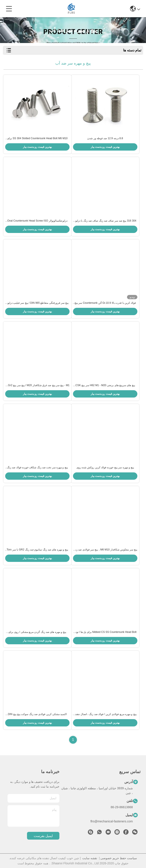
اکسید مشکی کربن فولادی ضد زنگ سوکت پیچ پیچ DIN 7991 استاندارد (37, 714)
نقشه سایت (90, 858)
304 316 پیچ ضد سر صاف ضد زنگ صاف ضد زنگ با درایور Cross (105, 221)
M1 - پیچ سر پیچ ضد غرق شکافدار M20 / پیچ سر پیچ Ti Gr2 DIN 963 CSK (37, 385)
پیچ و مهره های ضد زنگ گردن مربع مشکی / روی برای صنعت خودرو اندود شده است (37, 632)
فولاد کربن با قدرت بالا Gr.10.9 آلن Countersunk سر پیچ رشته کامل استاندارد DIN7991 (105, 303)
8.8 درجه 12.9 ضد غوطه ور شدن (105, 138)
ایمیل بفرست (43, 836)
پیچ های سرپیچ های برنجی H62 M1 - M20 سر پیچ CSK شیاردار (105, 385)
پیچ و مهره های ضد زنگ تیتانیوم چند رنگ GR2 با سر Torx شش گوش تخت (37, 550)
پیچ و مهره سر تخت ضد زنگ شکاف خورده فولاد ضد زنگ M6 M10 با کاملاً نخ (37, 468)
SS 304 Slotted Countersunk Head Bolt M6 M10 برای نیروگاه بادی (37, 139)
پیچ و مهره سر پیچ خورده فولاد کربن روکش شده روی (105, 467)
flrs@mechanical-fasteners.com (112, 821)
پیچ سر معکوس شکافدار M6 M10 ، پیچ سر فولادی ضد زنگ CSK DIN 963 (105, 550)
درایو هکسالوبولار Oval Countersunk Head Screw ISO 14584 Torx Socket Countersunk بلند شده (37, 221)
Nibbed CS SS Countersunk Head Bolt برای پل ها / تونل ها (105, 632)
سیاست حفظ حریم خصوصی (119, 858)
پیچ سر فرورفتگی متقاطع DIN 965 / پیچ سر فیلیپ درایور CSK (37, 303)
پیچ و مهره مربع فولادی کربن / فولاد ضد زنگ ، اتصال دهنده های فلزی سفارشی (105, 714)
